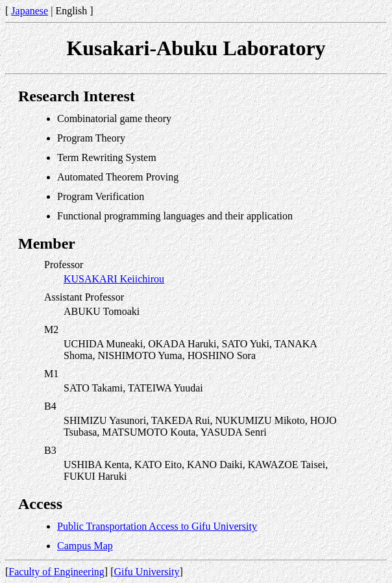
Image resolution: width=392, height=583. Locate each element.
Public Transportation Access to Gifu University (157, 526)
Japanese (30, 11)
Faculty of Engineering (56, 572)
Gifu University (147, 572)
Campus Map (85, 546)
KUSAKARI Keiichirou (114, 279)
